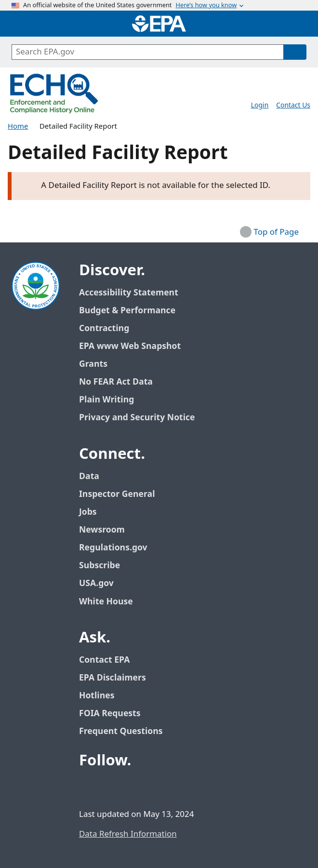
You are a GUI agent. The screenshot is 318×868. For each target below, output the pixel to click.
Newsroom (102, 530)
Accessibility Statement (129, 293)
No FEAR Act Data (116, 382)
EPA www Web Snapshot (130, 346)
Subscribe (99, 566)
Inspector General (117, 494)
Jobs (88, 512)
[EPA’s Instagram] (158, 787)
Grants (93, 364)
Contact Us (293, 105)
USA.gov (102, 583)
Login (260, 105)
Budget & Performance (127, 311)
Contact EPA (104, 660)
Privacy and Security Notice (137, 418)
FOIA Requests (110, 714)
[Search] (295, 52)
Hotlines (97, 696)
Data (89, 476)
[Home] (159, 24)
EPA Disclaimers (113, 678)
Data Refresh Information (128, 834)
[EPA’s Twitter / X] (112, 787)
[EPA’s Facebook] (89, 787)
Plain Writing (106, 400)
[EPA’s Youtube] (135, 787)
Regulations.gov (119, 548)
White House (111, 602)
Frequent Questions (121, 731)
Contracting (104, 328)
